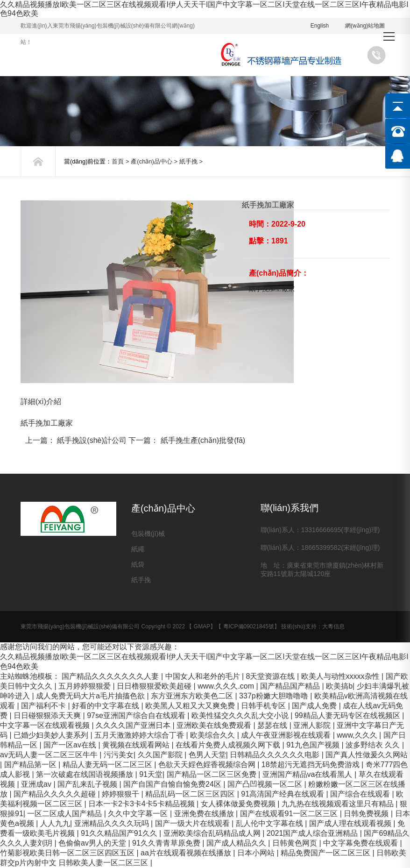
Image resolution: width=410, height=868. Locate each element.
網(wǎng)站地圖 (365, 26)
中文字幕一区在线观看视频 (46, 725)
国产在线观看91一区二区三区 (290, 814)
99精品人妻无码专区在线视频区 (348, 715)
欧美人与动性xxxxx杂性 (341, 676)
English (320, 26)
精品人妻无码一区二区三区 (108, 765)
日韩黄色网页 (296, 843)
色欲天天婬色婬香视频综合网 (208, 765)
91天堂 (151, 774)
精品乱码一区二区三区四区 (191, 794)
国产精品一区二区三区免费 (212, 774)
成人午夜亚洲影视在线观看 (287, 735)
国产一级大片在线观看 (193, 823)
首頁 (118, 161)
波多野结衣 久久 (374, 745)
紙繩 (138, 549)
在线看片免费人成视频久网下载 (229, 745)
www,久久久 (358, 735)
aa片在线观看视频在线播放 (187, 853)
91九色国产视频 (314, 745)
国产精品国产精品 (291, 686)
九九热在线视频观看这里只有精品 (339, 804)
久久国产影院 (161, 755)
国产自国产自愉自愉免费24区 (173, 784)
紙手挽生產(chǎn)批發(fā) (203, 440)
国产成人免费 (315, 706)
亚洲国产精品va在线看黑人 (308, 774)
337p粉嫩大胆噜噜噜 (275, 696)
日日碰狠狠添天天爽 (48, 715)
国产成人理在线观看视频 (351, 823)
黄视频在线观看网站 (137, 745)
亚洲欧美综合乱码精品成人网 (213, 833)
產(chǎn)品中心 (152, 161)
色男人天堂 (207, 755)
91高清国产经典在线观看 (283, 794)
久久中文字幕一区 (139, 814)
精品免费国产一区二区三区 (326, 853)
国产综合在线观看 (361, 794)
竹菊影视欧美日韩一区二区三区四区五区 (68, 853)
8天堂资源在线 (272, 676)
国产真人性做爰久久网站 (367, 755)
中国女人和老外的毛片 (204, 676)
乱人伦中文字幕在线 (270, 823)
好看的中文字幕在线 (106, 706)
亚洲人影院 (313, 725)
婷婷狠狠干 (121, 794)
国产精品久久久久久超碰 (56, 794)
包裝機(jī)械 (148, 534)
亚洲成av (37, 784)
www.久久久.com (227, 686)
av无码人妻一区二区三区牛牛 (50, 755)
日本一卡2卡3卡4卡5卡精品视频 (142, 804)
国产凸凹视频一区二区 (266, 784)
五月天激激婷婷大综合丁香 (140, 735)
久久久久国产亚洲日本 (134, 725)
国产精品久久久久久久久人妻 (111, 676)
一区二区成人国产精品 (65, 814)
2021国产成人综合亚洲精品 (313, 833)
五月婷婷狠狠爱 (85, 686)
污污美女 (119, 755)
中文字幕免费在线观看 (361, 843)
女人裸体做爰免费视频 (239, 804)
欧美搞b (339, 686)
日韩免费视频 (367, 814)
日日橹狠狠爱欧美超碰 (155, 686)
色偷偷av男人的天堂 (93, 843)
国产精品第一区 (31, 765)
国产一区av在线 (71, 745)
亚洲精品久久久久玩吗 (113, 823)
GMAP (202, 626)
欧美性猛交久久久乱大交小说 (241, 715)
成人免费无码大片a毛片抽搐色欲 (91, 696)
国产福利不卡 (44, 706)
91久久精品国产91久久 (120, 833)
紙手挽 (188, 161)
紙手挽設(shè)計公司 (92, 440)
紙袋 (138, 564)
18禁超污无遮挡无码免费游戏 (311, 765)
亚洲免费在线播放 (205, 814)
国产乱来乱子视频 (88, 784)
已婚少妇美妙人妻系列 (52, 735)
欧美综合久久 (213, 735)
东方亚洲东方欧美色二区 (193, 696)
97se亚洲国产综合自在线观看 (137, 715)
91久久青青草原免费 (167, 843)
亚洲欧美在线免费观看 (215, 725)
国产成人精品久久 (237, 843)
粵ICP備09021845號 (249, 626)
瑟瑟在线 (273, 725)
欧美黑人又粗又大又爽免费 (191, 706)
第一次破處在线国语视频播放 (85, 774)
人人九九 (55, 823)
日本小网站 (257, 853)
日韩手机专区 (264, 706)
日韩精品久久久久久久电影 (276, 755)
